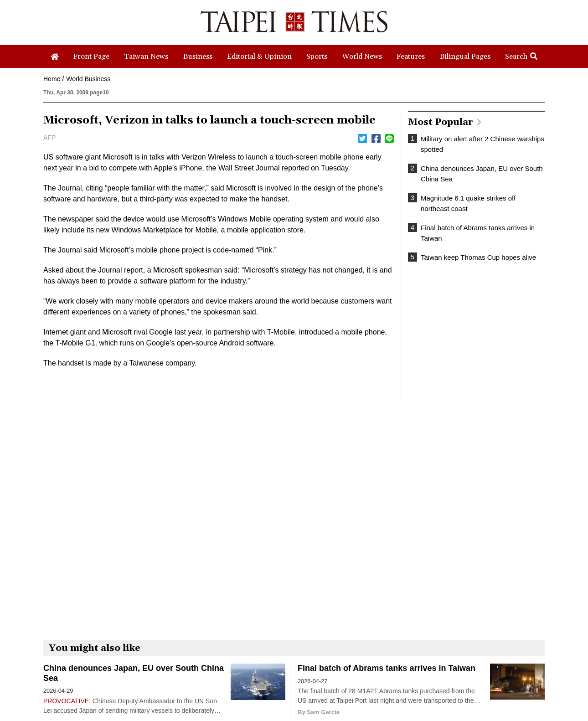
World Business (88, 79)
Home (52, 79)
